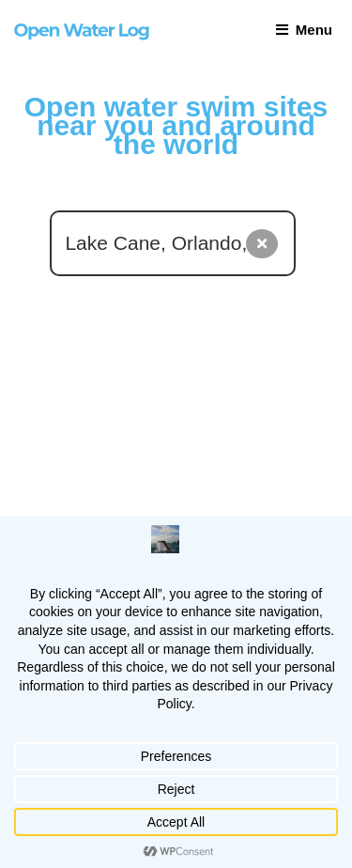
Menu (304, 30)
